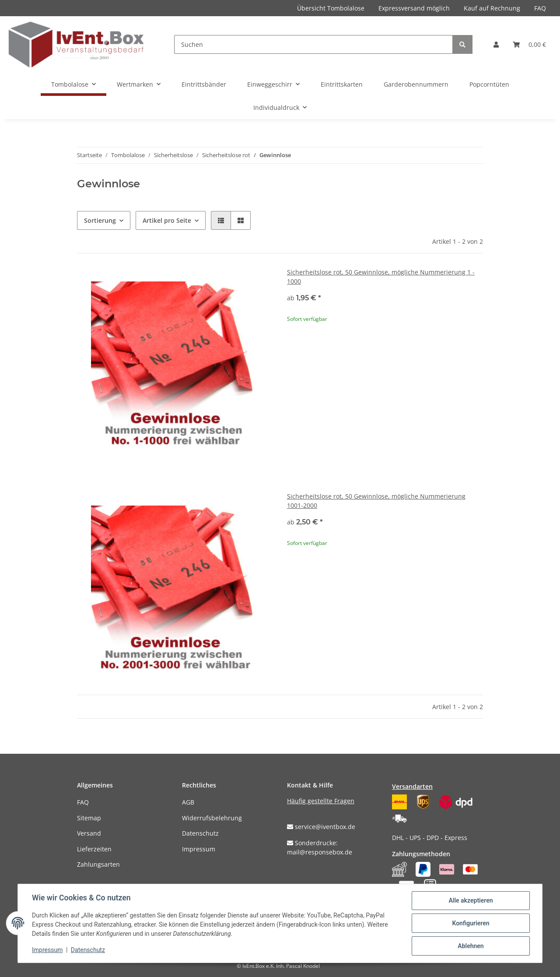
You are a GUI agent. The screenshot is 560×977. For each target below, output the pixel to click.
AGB (188, 802)
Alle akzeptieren (471, 900)
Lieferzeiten (94, 849)
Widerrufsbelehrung (212, 818)
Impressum (199, 849)
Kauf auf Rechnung (492, 8)
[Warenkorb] (529, 44)
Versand (89, 833)
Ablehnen (471, 946)
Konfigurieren (471, 923)
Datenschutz (200, 833)
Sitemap (89, 818)
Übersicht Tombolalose (331, 8)
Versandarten (412, 786)
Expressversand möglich (414, 8)
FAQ (540, 8)
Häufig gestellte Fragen (321, 801)
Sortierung (100, 220)
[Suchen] (313, 44)
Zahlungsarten (98, 864)
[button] (496, 44)
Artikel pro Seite (167, 220)
